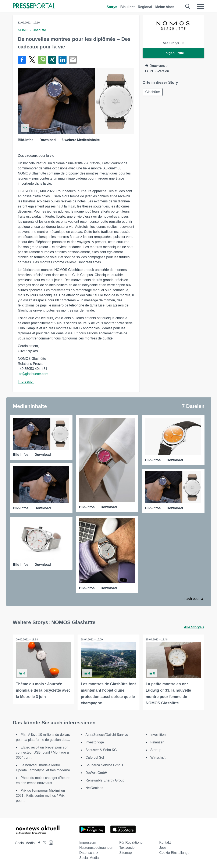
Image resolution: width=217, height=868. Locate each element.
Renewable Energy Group (105, 780)
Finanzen (157, 742)
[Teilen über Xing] (52, 60)
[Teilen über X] (32, 60)
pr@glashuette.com (33, 374)
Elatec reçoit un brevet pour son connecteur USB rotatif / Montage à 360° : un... (42, 752)
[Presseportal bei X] (43, 843)
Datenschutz (89, 853)
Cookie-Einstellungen (175, 853)
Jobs (163, 848)
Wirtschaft (158, 757)
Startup (156, 750)
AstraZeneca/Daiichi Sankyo (107, 735)
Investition (158, 735)
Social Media (89, 858)
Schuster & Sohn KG (101, 750)
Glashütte (153, 92)
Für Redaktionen (132, 843)
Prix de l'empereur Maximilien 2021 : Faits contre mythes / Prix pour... (40, 796)
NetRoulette (94, 788)
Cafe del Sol (95, 757)
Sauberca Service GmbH (104, 765)
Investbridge (95, 742)
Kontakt (165, 843)
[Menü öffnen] (200, 6)
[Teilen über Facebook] (22, 60)
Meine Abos (165, 7)
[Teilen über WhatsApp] (42, 60)
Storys (112, 7)
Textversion (128, 848)
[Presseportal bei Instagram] (50, 842)
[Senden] (73, 60)
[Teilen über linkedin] (63, 60)
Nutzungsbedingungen (96, 848)
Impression (26, 381)
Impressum (88, 843)
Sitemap (126, 853)
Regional (145, 7)
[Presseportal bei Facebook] (38, 843)
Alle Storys (173, 43)
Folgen (173, 53)
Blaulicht (128, 7)
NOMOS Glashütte (32, 30)
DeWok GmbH (96, 773)
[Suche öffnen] (188, 6)
